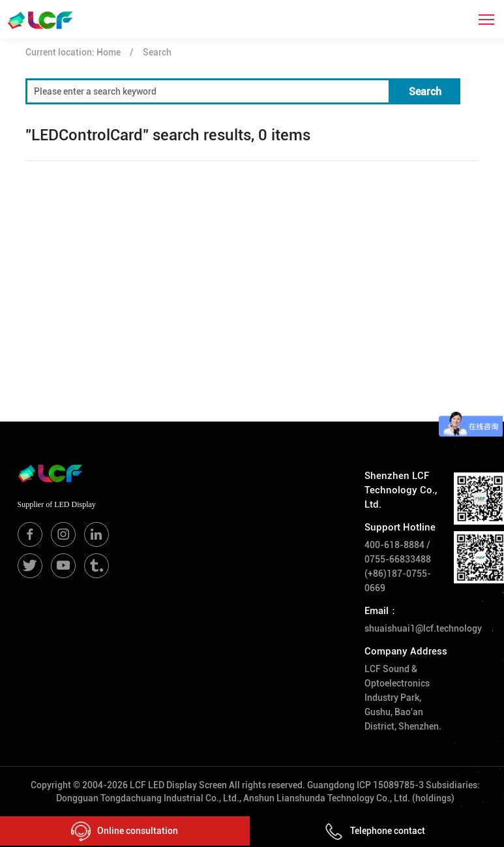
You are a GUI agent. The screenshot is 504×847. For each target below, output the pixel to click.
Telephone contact (375, 831)
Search (157, 52)
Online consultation (125, 831)
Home (109, 52)
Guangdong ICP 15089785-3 (365, 785)
